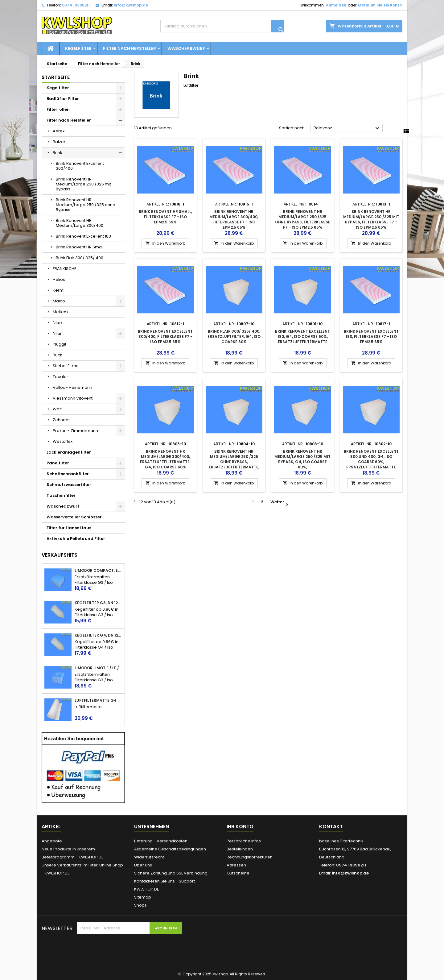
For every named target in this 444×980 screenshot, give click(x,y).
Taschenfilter (61, 495)
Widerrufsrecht (149, 857)
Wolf (57, 409)
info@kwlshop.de (131, 5)
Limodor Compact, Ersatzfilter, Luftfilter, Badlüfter (98, 571)
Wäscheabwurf (186, 48)
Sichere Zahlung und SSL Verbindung (171, 873)
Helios (59, 279)
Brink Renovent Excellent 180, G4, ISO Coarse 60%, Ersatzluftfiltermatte (302, 336)
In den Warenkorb (165, 243)
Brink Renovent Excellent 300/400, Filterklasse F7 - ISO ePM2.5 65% (165, 336)
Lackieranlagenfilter (69, 452)
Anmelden (336, 5)
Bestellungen (240, 849)
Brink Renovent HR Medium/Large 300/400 (80, 223)
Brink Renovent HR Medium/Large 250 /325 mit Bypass (83, 184)
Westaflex (63, 441)
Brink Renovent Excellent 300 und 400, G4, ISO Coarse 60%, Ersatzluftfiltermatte (371, 459)
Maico (59, 301)
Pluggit (60, 344)
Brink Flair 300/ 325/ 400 (80, 258)
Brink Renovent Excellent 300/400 (80, 166)
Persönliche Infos (244, 841)
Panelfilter (58, 463)
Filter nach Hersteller (129, 48)
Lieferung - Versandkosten (161, 841)
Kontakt (331, 826)
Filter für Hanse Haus (69, 528)
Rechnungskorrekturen (250, 857)
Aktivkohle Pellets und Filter (76, 539)
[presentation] (124, 949)
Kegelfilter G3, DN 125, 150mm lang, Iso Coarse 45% (98, 603)
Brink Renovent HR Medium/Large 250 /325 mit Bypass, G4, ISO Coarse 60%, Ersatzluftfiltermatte (302, 462)
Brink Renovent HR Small (80, 247)
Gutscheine (238, 873)
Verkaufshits (60, 555)
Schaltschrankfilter (68, 474)
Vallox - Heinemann (72, 387)
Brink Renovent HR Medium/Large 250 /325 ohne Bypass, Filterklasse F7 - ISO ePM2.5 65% (303, 219)
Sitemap (143, 897)
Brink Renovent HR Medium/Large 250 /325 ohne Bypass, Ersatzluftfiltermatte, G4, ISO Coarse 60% (234, 462)
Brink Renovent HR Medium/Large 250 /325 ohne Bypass (86, 205)
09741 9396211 (76, 5)
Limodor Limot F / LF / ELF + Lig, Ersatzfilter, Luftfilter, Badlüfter (98, 668)
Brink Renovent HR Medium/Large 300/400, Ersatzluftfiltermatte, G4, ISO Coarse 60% (165, 459)
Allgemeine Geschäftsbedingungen (170, 849)
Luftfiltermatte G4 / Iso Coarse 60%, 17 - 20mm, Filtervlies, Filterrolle (98, 700)
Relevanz (347, 128)
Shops (140, 905)
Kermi (59, 290)
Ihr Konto (240, 826)
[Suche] (222, 26)
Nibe (57, 323)
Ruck (58, 355)
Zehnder (61, 420)
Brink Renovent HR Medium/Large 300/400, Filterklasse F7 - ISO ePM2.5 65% (234, 219)
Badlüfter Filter (63, 99)
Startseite (56, 77)
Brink (58, 153)
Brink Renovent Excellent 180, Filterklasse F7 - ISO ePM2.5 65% (371, 336)
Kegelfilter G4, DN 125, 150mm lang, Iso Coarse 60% (98, 635)
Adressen (236, 865)
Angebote (52, 841)
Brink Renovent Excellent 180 (83, 236)
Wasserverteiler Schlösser (74, 517)
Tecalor (60, 377)
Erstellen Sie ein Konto (380, 5)
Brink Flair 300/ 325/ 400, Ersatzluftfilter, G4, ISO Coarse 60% (234, 336)
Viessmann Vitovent (73, 398)
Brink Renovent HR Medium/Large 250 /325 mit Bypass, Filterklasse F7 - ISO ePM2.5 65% (371, 219)
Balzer (59, 142)
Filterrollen (58, 109)
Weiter (279, 502)
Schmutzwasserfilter (69, 485)
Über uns (143, 865)
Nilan (58, 333)
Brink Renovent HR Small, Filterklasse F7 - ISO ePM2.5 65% (165, 217)
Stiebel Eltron (66, 366)
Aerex (59, 131)
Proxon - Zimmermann (75, 431)
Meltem (60, 312)
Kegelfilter (78, 48)
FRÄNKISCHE (65, 269)
